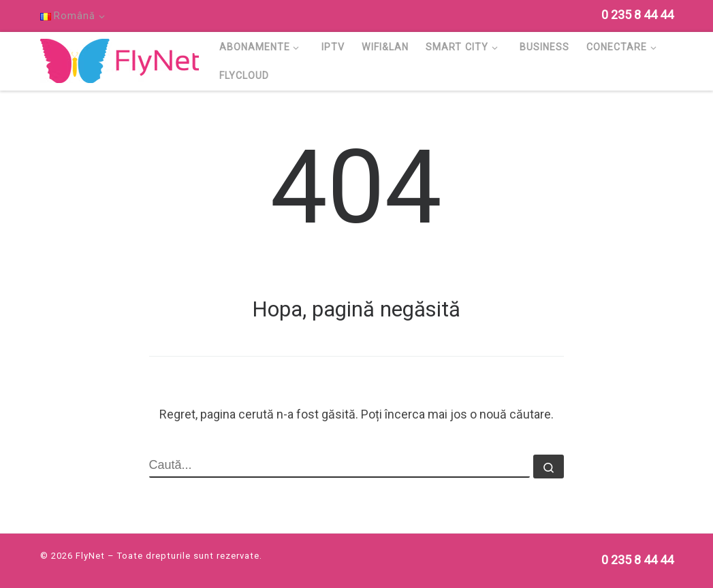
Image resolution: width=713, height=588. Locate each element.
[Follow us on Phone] (637, 15)
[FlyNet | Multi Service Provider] (120, 59)
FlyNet (90, 556)
